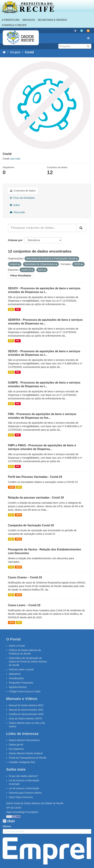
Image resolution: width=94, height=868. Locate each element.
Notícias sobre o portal (21, 669)
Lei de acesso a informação (24, 788)
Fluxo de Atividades (22, 198)
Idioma (7, 826)
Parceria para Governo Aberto (25, 793)
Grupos (15, 52)
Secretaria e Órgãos (52, 20)
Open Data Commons (21, 797)
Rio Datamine (16, 749)
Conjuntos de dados (23, 191)
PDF (18, 309)
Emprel (47, 851)
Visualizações (16, 678)
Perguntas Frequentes (21, 683)
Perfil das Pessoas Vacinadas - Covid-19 (35, 477)
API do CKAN (14, 808)
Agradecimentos (18, 687)
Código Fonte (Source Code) (25, 691)
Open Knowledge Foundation (22, 812)
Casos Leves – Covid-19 (24, 605)
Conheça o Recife (14, 25)
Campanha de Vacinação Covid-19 (31, 525)
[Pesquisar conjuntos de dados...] (42, 228)
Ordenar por (15, 240)
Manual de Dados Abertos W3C (26, 705)
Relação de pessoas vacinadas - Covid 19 (36, 498)
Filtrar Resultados (21, 276)
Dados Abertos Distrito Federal (26, 753)
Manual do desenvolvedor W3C (26, 710)
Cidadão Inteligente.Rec (22, 762)
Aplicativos (15, 674)
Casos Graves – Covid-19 (25, 577)
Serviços (29, 20)
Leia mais (15, 159)
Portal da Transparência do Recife (28, 758)
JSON (12, 487)
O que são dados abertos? (23, 776)
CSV (11, 309)
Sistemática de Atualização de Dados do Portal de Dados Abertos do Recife (28, 662)
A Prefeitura (11, 20)
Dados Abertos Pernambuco (24, 740)
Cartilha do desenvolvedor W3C (26, 714)
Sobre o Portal (17, 646)
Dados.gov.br (16, 745)
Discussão (17, 212)
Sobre (15, 205)
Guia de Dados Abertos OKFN (25, 719)
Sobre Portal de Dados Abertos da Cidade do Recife (35, 803)
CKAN (9, 821)
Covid (29, 52)
